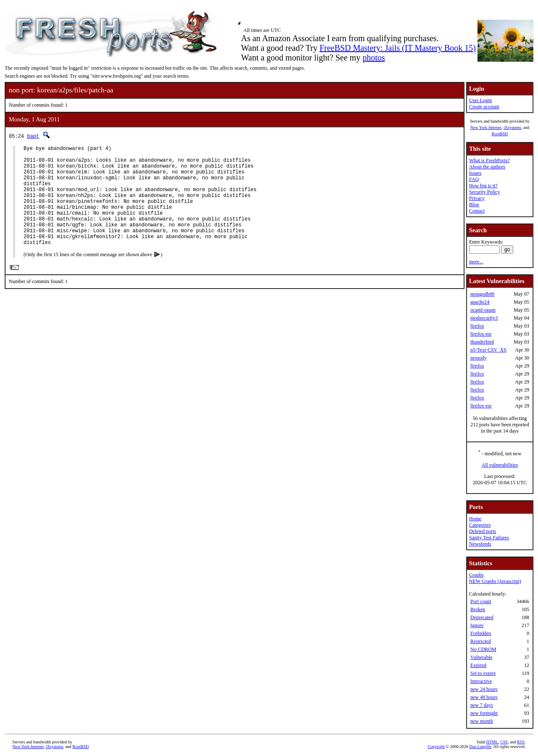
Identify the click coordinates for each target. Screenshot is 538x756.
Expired (478, 665)
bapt (33, 136)
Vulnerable (481, 657)
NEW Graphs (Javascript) (495, 581)
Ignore (477, 625)
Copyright (436, 747)
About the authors (487, 167)
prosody (479, 358)
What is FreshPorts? (489, 160)
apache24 (480, 302)
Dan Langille (480, 747)
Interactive (481, 681)
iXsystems (512, 127)
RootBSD (500, 134)
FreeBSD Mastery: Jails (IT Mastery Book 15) (398, 48)
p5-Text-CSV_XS (488, 350)
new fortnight (484, 713)
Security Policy (485, 192)
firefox (477, 326)
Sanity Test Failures (489, 538)
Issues (475, 173)
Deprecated (482, 617)
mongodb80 (482, 294)
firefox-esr (481, 334)
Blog (474, 205)
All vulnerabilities (500, 465)
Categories (480, 525)
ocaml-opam (483, 310)
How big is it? (483, 186)
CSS (504, 742)
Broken (478, 609)
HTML (492, 742)
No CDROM (483, 649)
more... (476, 262)
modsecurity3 (484, 318)
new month (482, 721)
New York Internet (486, 127)
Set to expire (483, 673)
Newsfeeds (480, 544)
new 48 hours (484, 697)
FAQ (474, 179)
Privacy (477, 198)
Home (475, 519)
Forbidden (481, 633)
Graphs (476, 575)
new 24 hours (484, 689)
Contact (477, 211)
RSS (521, 742)
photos (373, 58)
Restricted (481, 641)
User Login (480, 100)
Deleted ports (483, 531)
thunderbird (482, 342)
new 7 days (482, 705)
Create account (484, 107)
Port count (481, 601)
